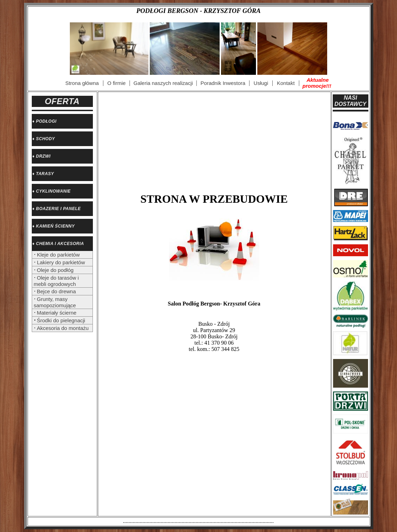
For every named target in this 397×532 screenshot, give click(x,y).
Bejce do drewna (57, 291)
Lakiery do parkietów (60, 262)
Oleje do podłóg (55, 270)
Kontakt (286, 83)
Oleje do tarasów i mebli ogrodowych (56, 281)
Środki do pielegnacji (61, 320)
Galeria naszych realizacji (163, 83)
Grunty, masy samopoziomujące (55, 302)
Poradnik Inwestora (223, 83)
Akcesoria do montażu (63, 328)
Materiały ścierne (57, 313)
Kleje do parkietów (58, 255)
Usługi (261, 83)
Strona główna (82, 83)
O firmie (116, 83)
